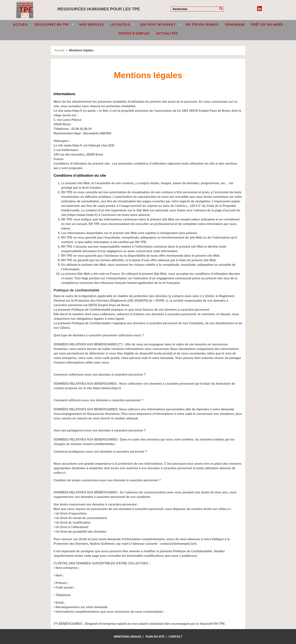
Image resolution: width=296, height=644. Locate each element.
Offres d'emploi (134, 33)
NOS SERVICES (91, 24)
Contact (175, 636)
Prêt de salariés (267, 24)
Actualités (167, 33)
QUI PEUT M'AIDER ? (158, 24)
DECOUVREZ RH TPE (52, 24)
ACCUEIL (21, 24)
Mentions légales (128, 636)
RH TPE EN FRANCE (202, 24)
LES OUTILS (120, 24)
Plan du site (155, 636)
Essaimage (235, 24)
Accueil (59, 50)
